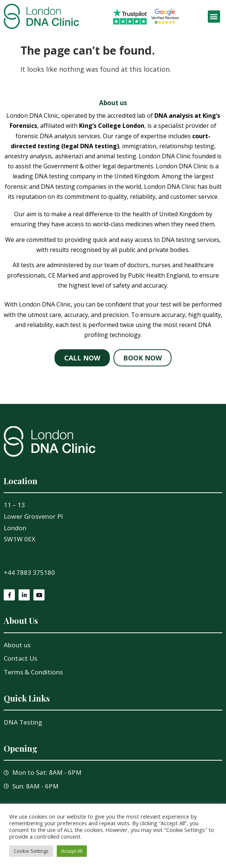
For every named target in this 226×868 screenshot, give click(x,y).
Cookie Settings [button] (31, 851)
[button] (214, 17)
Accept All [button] (72, 851)
